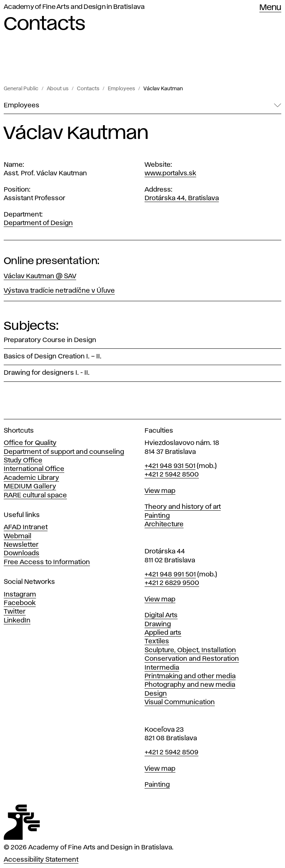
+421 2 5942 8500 (172, 475)
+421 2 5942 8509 (171, 752)
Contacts (88, 89)
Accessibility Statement (41, 860)
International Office (34, 469)
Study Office (23, 461)
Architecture (164, 524)
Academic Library (31, 478)
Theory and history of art (183, 507)
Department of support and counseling (64, 452)
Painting (157, 516)
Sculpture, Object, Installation (190, 650)
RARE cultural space (35, 495)
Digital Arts (161, 615)
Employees (121, 89)
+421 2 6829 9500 (172, 583)
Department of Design (38, 223)
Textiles (157, 641)
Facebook (20, 603)
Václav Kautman (163, 89)
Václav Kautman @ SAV (40, 276)
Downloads (22, 553)
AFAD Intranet (26, 527)
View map (160, 491)
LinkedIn (17, 621)
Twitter (15, 612)
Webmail (17, 536)
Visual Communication (180, 702)
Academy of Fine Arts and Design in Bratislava (74, 7)
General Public (21, 89)
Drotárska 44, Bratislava (182, 198)
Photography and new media (190, 685)
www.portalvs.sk (170, 173)
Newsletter (21, 545)
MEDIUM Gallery (30, 487)
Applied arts (163, 633)
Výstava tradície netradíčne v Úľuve (59, 291)
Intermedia (162, 668)
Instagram (20, 595)
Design (156, 694)
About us (58, 89)
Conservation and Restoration (192, 659)
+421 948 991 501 (170, 575)
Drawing (158, 624)
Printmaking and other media (190, 676)
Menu (270, 8)
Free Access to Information (47, 562)
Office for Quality (30, 443)
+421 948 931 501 (170, 466)
